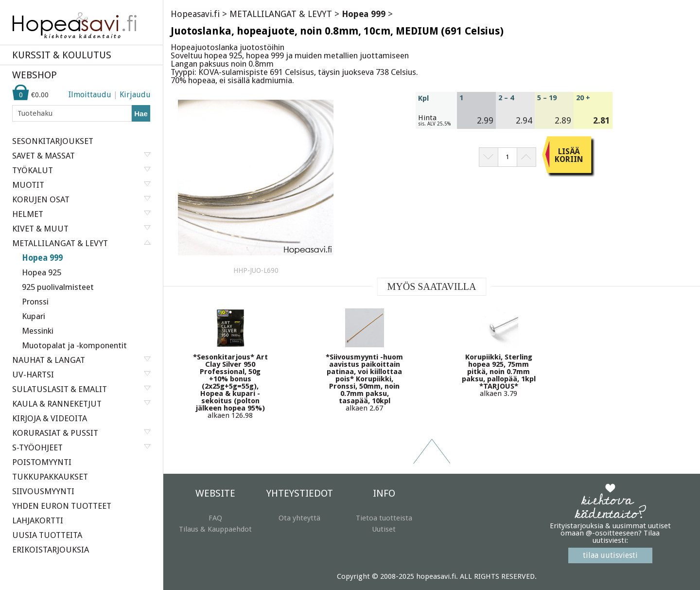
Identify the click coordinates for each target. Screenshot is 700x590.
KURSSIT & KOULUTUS (62, 55)
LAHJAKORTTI (38, 520)
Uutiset (384, 529)
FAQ (215, 518)
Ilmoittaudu (90, 95)
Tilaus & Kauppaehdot (215, 529)
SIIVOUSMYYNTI (43, 491)
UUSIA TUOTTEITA (47, 535)
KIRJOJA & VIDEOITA (50, 418)
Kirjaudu (135, 95)
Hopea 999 (42, 258)
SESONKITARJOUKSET (53, 141)
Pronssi (35, 302)
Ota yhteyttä (299, 518)
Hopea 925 (42, 272)
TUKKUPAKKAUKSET (50, 477)
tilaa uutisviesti (610, 555)
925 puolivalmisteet (58, 287)
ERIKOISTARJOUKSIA (51, 550)
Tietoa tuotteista (384, 518)
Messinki (38, 331)
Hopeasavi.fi (195, 14)
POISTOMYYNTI (42, 462)
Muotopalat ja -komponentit (74, 345)
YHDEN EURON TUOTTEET (62, 506)
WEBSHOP (35, 75)
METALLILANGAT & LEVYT (281, 14)
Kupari (34, 316)
